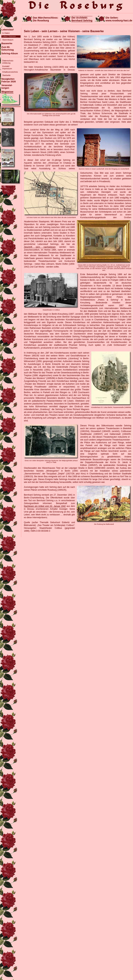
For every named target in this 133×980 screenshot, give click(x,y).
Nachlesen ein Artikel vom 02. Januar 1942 (45, 506)
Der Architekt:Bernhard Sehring (82, 19)
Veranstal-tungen (7, 87)
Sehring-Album (10, 53)
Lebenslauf (8, 30)
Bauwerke (7, 43)
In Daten (6, 33)
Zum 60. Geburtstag (8, 48)
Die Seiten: (119, 19)
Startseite (6, 75)
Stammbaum (8, 40)
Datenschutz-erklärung (8, 62)
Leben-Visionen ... (10, 36)
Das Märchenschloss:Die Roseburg (46, 19)
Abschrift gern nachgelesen (40, 247)
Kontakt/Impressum (7, 67)
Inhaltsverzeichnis (10, 72)
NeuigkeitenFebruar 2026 (9, 80)
